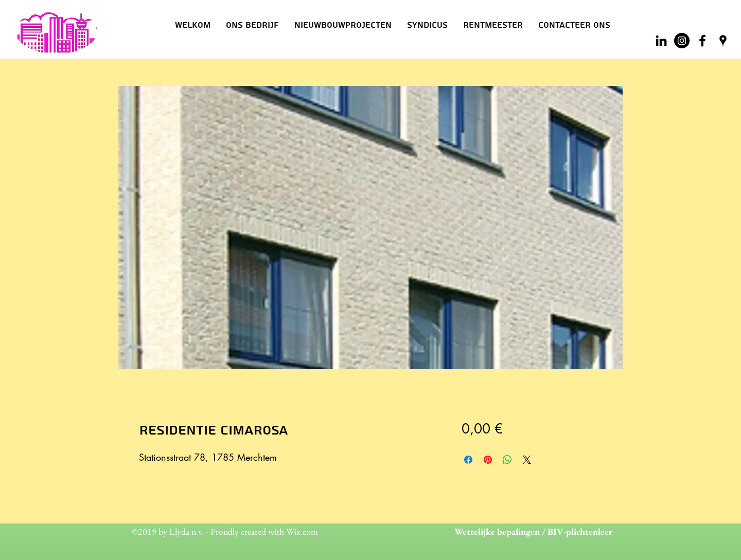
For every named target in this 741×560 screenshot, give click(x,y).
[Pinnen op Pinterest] (488, 460)
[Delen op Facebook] (468, 460)
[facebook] (702, 41)
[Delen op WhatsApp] (507, 460)
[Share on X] (527, 460)
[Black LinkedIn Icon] (661, 41)
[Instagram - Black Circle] (682, 41)
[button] (252, 25)
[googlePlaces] (723, 41)
